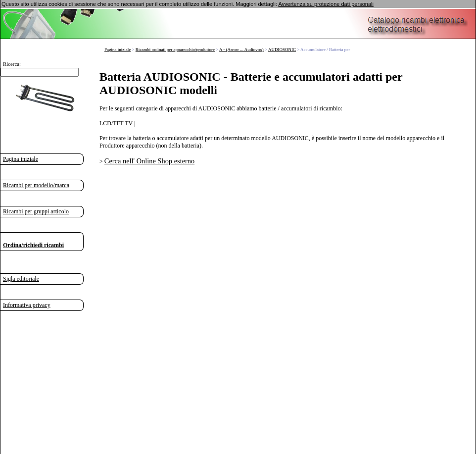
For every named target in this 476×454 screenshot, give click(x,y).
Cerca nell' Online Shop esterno (149, 161)
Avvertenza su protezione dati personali (326, 4)
